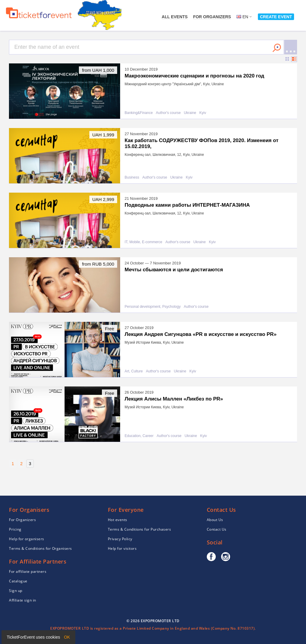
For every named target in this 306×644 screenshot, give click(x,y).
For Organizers (212, 17)
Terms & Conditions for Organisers (40, 548)
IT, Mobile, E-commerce (143, 242)
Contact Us (217, 529)
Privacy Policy (120, 539)
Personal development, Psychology (153, 307)
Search (277, 48)
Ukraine (190, 113)
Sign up (16, 591)
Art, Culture (134, 371)
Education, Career (139, 436)
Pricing (15, 529)
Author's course (168, 113)
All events (175, 17)
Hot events (118, 520)
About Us (215, 520)
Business (132, 178)
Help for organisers (27, 539)
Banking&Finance (139, 113)
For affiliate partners (28, 571)
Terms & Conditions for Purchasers (140, 529)
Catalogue (18, 581)
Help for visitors (122, 548)
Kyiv (203, 113)
